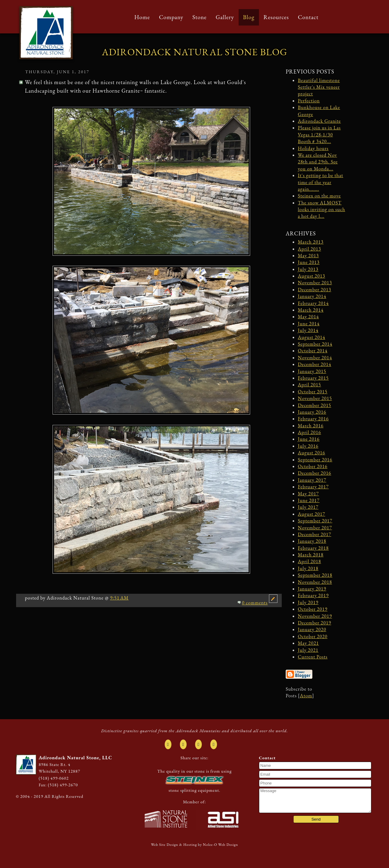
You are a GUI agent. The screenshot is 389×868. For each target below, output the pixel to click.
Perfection (309, 101)
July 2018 (308, 568)
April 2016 (309, 432)
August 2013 (312, 276)
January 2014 (312, 296)
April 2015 (309, 385)
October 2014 (313, 351)
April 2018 (309, 561)
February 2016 (313, 419)
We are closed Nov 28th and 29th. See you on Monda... (318, 162)
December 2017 (315, 534)
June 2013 (309, 262)
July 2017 (308, 507)
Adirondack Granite (319, 121)
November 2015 (315, 398)
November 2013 (315, 283)
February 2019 (313, 595)
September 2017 (315, 521)
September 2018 (315, 575)
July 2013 (308, 269)
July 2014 (308, 330)
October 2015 (313, 392)
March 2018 (311, 555)
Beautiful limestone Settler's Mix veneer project (319, 87)
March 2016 (311, 426)
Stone (200, 17)
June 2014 (309, 324)
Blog (249, 17)
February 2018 (313, 548)
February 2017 (313, 487)
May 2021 (308, 643)
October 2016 (313, 466)
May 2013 (308, 256)
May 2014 (308, 317)
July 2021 (308, 650)
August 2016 (312, 453)
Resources (276, 17)
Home (142, 17)
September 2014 (315, 344)
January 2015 (312, 371)
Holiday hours (313, 148)
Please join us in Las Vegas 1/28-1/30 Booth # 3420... (319, 135)
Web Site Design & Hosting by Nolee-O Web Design (195, 845)
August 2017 (312, 514)
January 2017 (312, 480)
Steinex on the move (319, 196)
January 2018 (312, 541)
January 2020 (312, 629)
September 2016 (315, 460)
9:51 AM (119, 598)
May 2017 (308, 494)
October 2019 (313, 609)
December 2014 (315, 364)
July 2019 (308, 602)
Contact (308, 17)
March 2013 (311, 242)
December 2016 (315, 473)
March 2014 (311, 310)
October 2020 (313, 636)
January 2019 (312, 589)
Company (171, 17)
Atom (306, 696)
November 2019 (315, 616)
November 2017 (315, 528)
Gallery (225, 17)
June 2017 (309, 500)
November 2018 (315, 582)
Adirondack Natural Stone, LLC (75, 758)
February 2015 (313, 378)
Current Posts (313, 657)
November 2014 (315, 358)
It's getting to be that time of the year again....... (320, 182)
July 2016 (308, 446)
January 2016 (312, 412)
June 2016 (309, 439)
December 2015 (315, 405)
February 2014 (313, 303)
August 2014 (312, 337)
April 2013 (309, 249)
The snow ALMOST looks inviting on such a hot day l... (322, 210)
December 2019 (315, 623)
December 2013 (315, 290)
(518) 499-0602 (54, 778)
